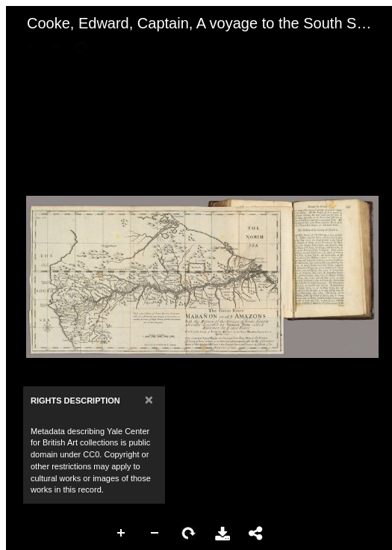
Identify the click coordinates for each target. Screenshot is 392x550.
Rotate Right (189, 534)
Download (223, 534)
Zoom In (122, 534)
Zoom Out (155, 534)
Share (256, 534)
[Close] (149, 399)
